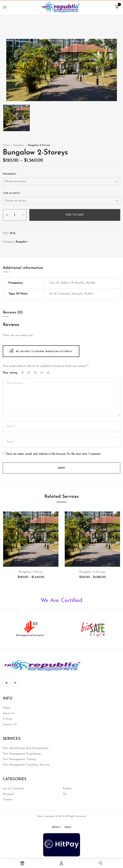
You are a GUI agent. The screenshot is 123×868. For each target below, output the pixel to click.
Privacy (56, 827)
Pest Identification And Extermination (26, 748)
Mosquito (8, 794)
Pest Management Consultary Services (26, 765)
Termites (8, 800)
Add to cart (75, 215)
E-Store (7, 719)
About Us (9, 714)
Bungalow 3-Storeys (92, 572)
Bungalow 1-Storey (31, 572)
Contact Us (10, 725)
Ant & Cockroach (13, 789)
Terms (68, 827)
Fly (65, 794)
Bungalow (19, 145)
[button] (117, 7)
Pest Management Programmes (22, 754)
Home (6, 145)
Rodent (67, 789)
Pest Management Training (19, 759)
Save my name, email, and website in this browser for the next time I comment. (54, 454)
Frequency (10, 174)
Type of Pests (11, 193)
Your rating (10, 373)
